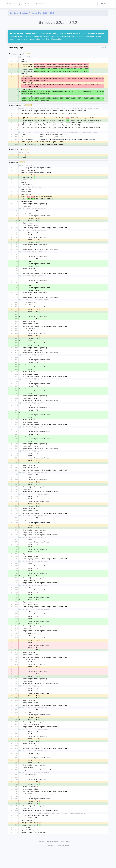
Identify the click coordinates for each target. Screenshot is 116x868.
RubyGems (14, 13)
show (104, 48)
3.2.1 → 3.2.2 (49, 13)
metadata (15, 164)
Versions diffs (36, 13)
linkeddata (24, 13)
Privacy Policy (66, 860)
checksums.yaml (17, 54)
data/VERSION (17, 150)
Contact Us (41, 860)
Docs (75, 860)
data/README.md (18, 106)
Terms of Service (53, 860)
